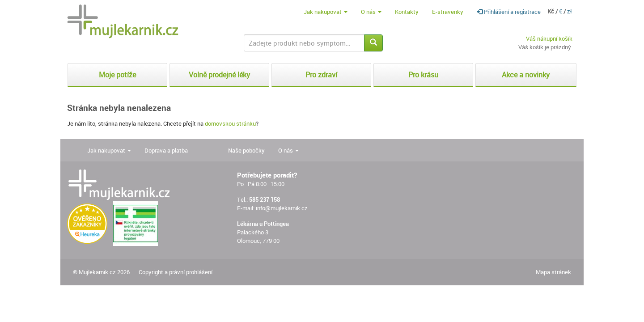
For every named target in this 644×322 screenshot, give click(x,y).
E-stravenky (448, 12)
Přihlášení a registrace (509, 12)
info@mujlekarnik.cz (282, 208)
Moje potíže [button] (117, 75)
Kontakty (407, 12)
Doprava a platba (166, 150)
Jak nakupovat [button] (326, 12)
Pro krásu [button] (423, 75)
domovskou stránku (230, 123)
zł (570, 11)
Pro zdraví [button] (321, 75)
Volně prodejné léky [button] (219, 75)
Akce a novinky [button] (526, 75)
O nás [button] (371, 12)
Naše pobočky (246, 150)
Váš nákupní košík (549, 38)
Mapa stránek (553, 272)
